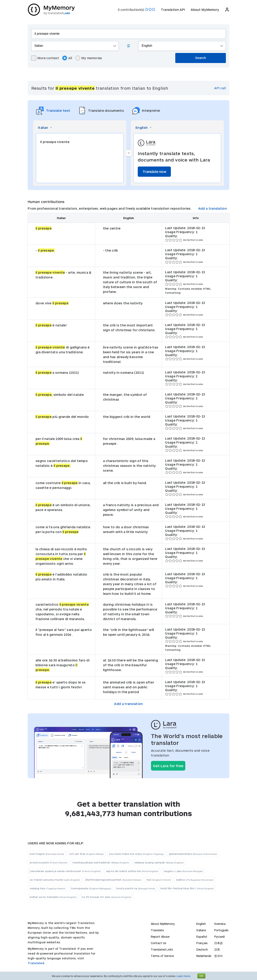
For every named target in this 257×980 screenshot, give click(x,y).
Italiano (201, 930)
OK (201, 976)
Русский (219, 937)
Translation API (173, 10)
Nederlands (204, 956)
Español (202, 937)
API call (220, 88)
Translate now (154, 172)
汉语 (217, 949)
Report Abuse (160, 937)
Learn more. (184, 976)
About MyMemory (205, 10)
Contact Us (159, 943)
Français (202, 943)
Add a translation (213, 208)
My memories (89, 58)
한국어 (218, 956)
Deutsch (202, 949)
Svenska (220, 924)
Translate (157, 930)
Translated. (36, 963)
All (67, 58)
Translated (162, 949)
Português (221, 930)
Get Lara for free (168, 766)
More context (45, 58)
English (201, 924)
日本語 (218, 943)
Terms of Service (162, 956)
